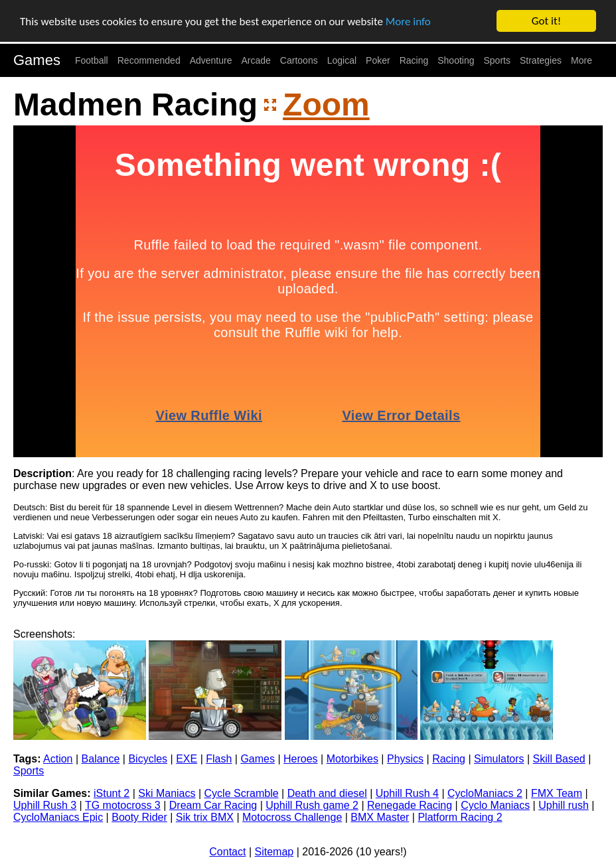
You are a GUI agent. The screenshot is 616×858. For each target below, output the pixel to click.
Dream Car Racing (213, 805)
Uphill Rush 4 (407, 793)
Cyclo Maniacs (495, 805)
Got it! (546, 21)
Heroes (301, 759)
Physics (405, 759)
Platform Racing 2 (460, 817)
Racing (414, 60)
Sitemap (274, 852)
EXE (187, 759)
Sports (497, 60)
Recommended (149, 60)
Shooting (456, 60)
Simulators (499, 759)
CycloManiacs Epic (58, 817)
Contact (227, 852)
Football (92, 60)
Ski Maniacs (167, 793)
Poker (378, 60)
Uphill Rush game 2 (312, 805)
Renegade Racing (410, 805)
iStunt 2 (112, 793)
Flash (219, 759)
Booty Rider (139, 817)
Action (58, 759)
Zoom (326, 105)
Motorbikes (352, 759)
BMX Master (380, 817)
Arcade (256, 60)
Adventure (211, 60)
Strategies (541, 60)
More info (408, 21)
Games (37, 60)
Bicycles (148, 759)
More (581, 60)
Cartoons (299, 60)
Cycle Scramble (242, 793)
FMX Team (557, 793)
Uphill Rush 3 (45, 805)
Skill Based (559, 759)
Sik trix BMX (205, 817)
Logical (342, 60)
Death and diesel (327, 793)
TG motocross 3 (123, 805)
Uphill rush (564, 805)
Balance (101, 759)
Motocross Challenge (292, 817)
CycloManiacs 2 (485, 793)
